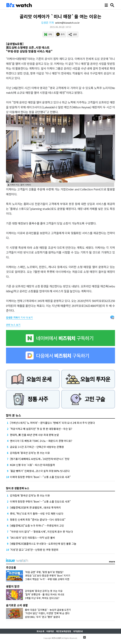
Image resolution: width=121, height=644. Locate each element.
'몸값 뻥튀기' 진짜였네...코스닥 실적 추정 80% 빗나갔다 (40, 471)
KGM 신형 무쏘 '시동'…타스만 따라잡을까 (32, 465)
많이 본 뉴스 (14, 415)
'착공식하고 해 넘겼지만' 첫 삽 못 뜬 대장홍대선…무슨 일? (41, 429)
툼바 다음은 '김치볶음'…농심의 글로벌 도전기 (48, 610)
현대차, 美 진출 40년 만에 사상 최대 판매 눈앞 (34, 435)
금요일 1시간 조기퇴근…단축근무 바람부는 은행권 (37, 447)
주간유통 (11, 567)
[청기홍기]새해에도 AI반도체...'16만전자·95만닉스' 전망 (40, 459)
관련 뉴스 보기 (13, 325)
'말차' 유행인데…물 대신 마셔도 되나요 (45, 594)
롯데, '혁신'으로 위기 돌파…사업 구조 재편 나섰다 (37, 513)
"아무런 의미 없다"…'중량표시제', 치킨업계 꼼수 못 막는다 (41, 532)
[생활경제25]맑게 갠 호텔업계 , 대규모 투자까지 (35, 507)
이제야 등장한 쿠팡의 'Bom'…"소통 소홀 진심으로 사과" (40, 477)
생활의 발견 (13, 586)
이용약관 (50, 631)
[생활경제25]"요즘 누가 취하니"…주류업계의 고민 (37, 525)
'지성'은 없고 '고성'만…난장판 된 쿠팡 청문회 (34, 550)
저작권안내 (78, 631)
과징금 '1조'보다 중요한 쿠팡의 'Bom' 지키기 (48, 575)
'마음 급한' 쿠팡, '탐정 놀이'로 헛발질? (44, 572)
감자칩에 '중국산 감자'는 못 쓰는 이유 (30, 453)
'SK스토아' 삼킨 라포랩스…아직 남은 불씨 (32, 538)
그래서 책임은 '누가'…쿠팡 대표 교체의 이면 (47, 579)
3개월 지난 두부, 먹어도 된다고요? (42, 598)
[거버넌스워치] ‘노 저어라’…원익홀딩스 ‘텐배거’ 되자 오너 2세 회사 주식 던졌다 (52, 423)
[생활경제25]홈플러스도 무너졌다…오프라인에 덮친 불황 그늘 (43, 544)
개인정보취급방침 (64, 631)
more (112, 561)
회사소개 (40, 631)
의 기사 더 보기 (19, 317)
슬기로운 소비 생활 (17, 605)
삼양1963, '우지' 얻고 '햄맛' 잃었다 (42, 617)
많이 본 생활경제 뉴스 (18, 488)
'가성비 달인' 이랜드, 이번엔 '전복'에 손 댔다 (47, 613)
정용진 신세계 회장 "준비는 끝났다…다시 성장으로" (38, 519)
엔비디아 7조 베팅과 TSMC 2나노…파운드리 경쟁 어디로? (41, 441)
